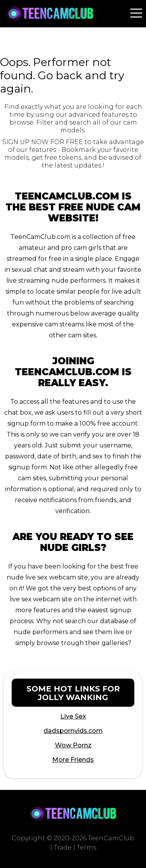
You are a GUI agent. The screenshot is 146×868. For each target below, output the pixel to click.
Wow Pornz (73, 745)
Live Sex (73, 716)
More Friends (73, 760)
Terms (86, 848)
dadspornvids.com (73, 731)
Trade (63, 848)
